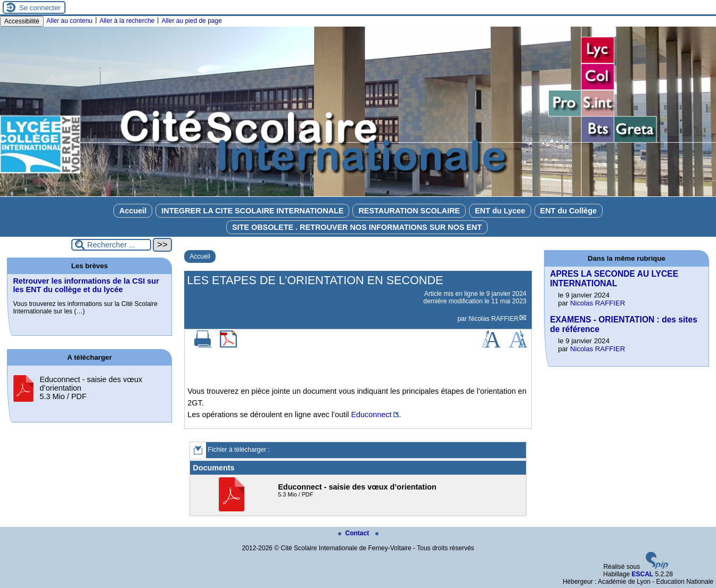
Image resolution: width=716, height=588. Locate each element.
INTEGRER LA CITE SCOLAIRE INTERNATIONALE (252, 211)
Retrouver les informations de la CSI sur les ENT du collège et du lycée (86, 285)
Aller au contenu (69, 21)
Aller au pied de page (191, 21)
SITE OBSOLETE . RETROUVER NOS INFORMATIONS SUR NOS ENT (357, 227)
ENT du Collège (569, 211)
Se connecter (40, 8)
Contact (355, 533)
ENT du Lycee (500, 211)
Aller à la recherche (127, 21)
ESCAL (642, 574)
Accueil (133, 211)
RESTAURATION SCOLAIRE (409, 211)
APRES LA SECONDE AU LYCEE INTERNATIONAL (614, 279)
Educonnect (371, 415)
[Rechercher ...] (111, 245)
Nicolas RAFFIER (493, 319)
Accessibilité (22, 21)
